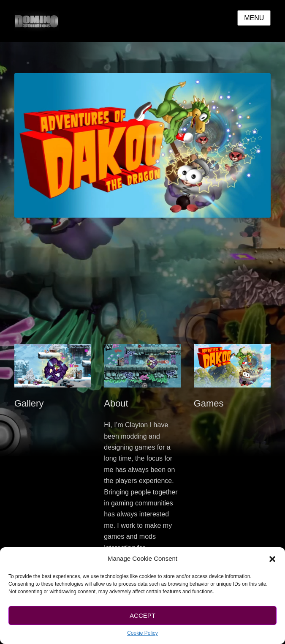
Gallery (29, 403)
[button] (272, 559)
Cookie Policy (142, 633)
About (116, 403)
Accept (142, 615)
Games (209, 403)
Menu (254, 18)
